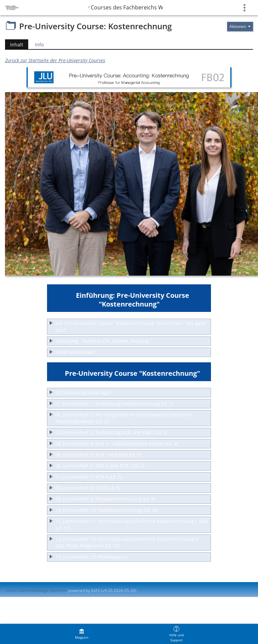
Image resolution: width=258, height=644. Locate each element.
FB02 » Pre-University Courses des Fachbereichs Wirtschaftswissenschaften (126, 7)
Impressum (21, 598)
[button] (129, 327)
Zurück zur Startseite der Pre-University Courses (55, 60)
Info (39, 45)
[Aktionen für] (240, 27)
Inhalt (14, 45)
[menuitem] (82, 634)
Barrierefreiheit (108, 598)
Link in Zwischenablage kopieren (36, 590)
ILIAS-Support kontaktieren (62, 598)
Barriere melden (145, 598)
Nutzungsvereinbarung (188, 598)
